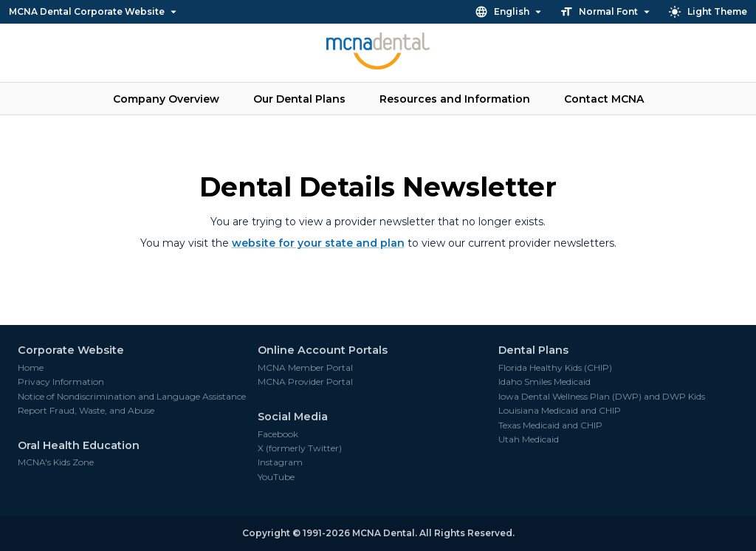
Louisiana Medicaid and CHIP (560, 411)
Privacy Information (61, 382)
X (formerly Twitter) (300, 448)
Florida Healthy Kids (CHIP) (555, 368)
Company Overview (166, 99)
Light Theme (708, 12)
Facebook (278, 434)
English (510, 12)
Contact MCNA (604, 99)
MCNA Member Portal (305, 368)
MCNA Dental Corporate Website (94, 12)
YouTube (276, 477)
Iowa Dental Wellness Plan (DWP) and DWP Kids (602, 397)
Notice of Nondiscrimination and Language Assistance (132, 397)
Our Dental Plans (299, 99)
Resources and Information (455, 99)
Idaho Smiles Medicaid (544, 382)
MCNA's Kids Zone (56, 462)
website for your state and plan (318, 243)
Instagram (280, 462)
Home (31, 368)
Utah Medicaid (529, 439)
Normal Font (606, 12)
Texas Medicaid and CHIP (550, 425)
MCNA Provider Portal (305, 382)
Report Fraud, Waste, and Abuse (86, 411)
